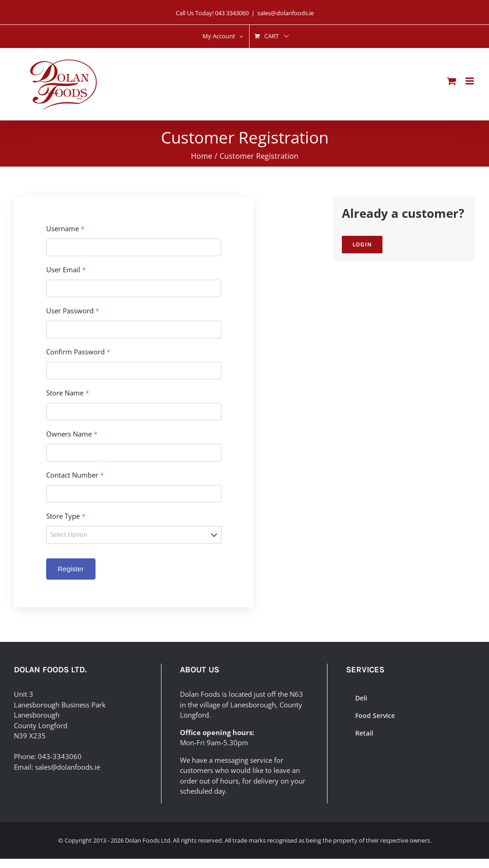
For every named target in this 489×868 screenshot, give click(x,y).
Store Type (66, 516)
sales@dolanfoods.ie (286, 13)
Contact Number (75, 475)
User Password (73, 311)
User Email (66, 270)
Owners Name (72, 434)
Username (65, 229)
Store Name (68, 393)
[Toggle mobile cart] (452, 81)
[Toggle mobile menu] (470, 81)
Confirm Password (78, 352)
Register (71, 569)
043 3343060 (232, 13)
